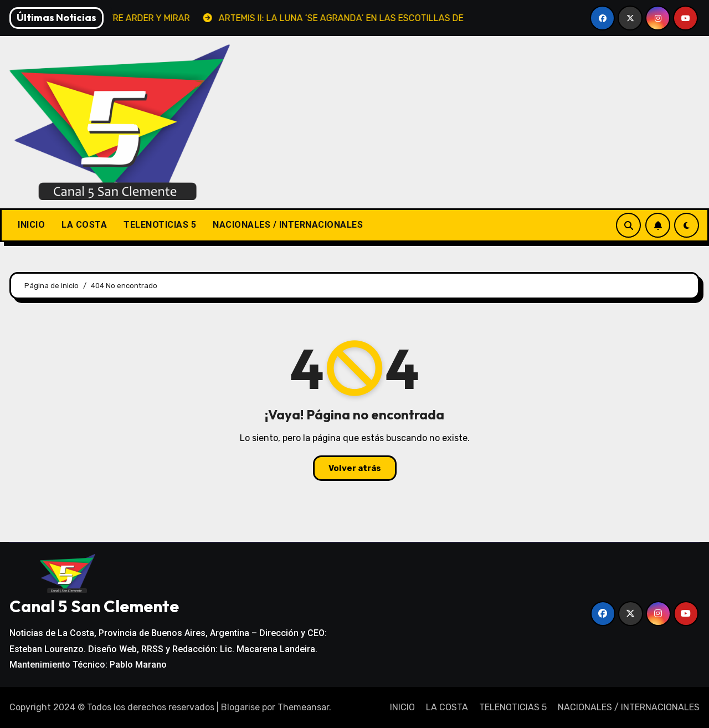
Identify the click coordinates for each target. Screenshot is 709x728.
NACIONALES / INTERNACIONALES (288, 225)
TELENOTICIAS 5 (160, 225)
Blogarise (240, 707)
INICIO (31, 225)
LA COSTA (84, 225)
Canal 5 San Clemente (94, 606)
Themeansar (303, 707)
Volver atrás (355, 468)
